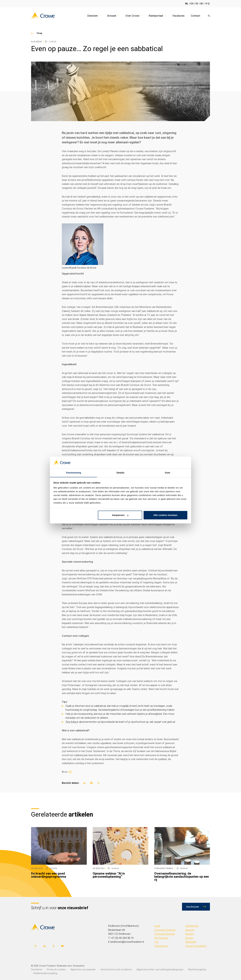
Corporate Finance (165, 930)
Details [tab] (120, 473)
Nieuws (190, 934)
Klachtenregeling (197, 969)
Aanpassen (120, 515)
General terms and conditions (116, 969)
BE (202, 4)
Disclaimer (37, 969)
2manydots (79, 966)
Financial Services (165, 934)
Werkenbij (191, 942)
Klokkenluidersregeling (45, 973)
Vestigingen (192, 926)
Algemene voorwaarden (83, 969)
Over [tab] (168, 473)
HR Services (161, 938)
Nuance (190, 930)
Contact (195, 16)
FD (70, 772)
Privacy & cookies (56, 969)
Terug (39, 33)
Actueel (112, 16)
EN (192, 4)
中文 (208, 4)
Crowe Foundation (196, 946)
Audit (157, 926)
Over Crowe (132, 16)
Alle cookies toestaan (165, 515)
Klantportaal (156, 16)
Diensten (93, 16)
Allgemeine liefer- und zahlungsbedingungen (160, 969)
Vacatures (178, 16)
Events (189, 938)
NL (187, 4)
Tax (156, 942)
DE (197, 4)
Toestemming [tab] (73, 473)
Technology (161, 946)
